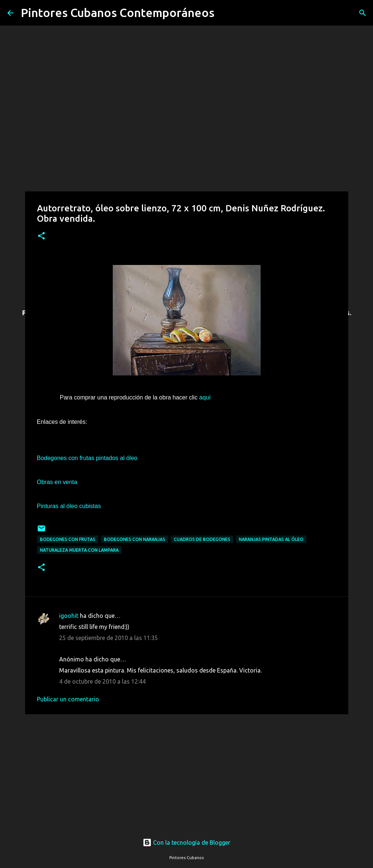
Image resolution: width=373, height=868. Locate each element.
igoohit (69, 616)
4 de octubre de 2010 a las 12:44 (102, 681)
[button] (41, 236)
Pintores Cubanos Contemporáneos (118, 13)
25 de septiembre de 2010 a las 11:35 (108, 638)
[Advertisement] (187, 769)
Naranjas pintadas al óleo (271, 539)
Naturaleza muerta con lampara (79, 550)
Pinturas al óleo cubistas (69, 506)
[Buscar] (225, 13)
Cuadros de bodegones (202, 539)
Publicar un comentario (68, 699)
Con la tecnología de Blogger (186, 843)
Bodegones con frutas (68, 539)
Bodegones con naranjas (135, 539)
